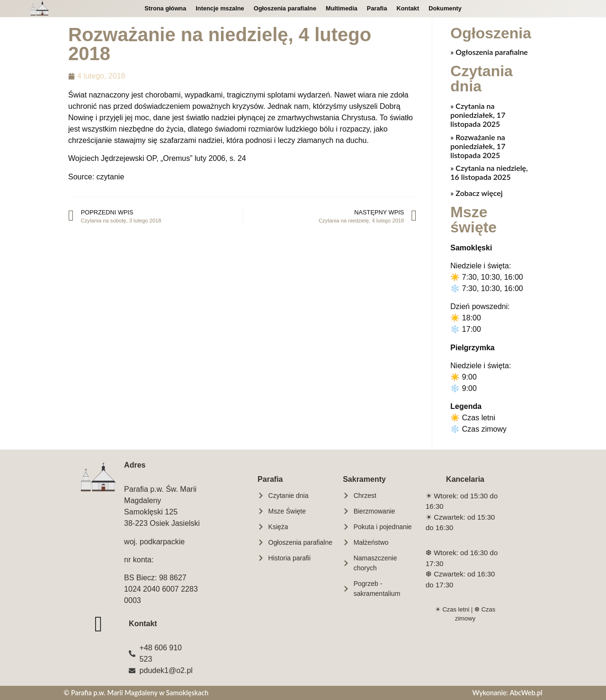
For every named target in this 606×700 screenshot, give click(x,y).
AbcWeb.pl (526, 692)
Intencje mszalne (220, 8)
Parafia (377, 8)
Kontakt (408, 8)
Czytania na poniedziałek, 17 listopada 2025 (478, 114)
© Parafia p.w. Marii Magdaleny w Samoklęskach (136, 692)
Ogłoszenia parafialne (285, 8)
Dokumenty (445, 8)
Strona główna (165, 8)
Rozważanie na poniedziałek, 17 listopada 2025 (478, 146)
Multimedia (342, 8)
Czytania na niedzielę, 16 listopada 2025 (489, 172)
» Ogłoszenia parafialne (489, 51)
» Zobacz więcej (476, 192)
